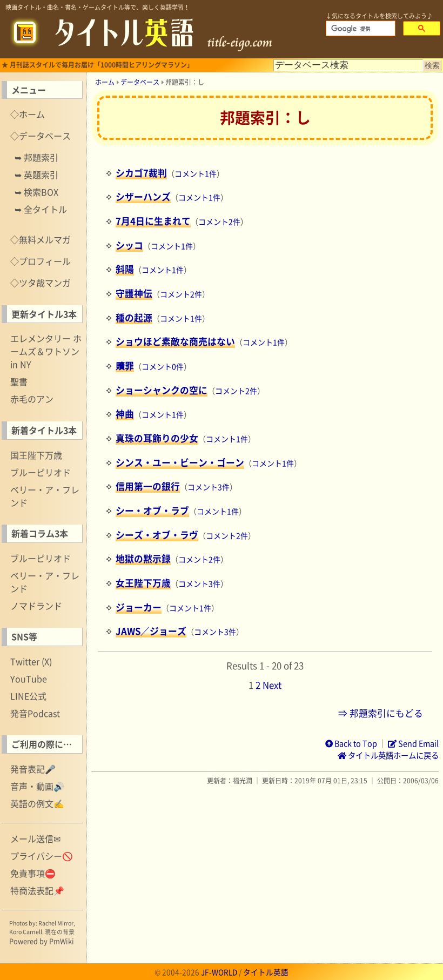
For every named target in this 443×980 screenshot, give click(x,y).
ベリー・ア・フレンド (45, 496)
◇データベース (41, 136)
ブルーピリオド (41, 472)
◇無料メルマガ (41, 239)
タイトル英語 (266, 972)
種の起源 (134, 318)
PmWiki (62, 941)
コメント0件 (163, 366)
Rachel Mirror (56, 923)
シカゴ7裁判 (141, 173)
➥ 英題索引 (36, 174)
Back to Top (351, 743)
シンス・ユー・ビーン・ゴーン (180, 462)
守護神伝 (134, 293)
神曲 (125, 414)
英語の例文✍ (37, 803)
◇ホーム (28, 114)
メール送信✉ (35, 838)
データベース (140, 82)
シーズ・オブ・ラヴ (157, 535)
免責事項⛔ (33, 873)
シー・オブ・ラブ (152, 511)
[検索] (360, 29)
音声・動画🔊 (37, 786)
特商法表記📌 (37, 890)
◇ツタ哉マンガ (41, 283)
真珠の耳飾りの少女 (157, 438)
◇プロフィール (41, 261)
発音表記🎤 (33, 769)
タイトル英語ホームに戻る (388, 755)
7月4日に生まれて (153, 221)
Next (272, 685)
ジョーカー (139, 607)
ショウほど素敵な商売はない (175, 341)
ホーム (105, 82)
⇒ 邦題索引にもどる (381, 713)
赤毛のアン (32, 399)
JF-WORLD (219, 972)
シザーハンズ (143, 197)
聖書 (19, 381)
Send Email (413, 743)
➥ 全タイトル (41, 209)
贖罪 (125, 366)
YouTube (29, 679)
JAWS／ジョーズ (151, 631)
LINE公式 (28, 696)
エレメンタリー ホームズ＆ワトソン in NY (46, 351)
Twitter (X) (31, 661)
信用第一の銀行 (148, 486)
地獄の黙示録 (143, 559)
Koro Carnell (26, 932)
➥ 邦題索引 (36, 157)
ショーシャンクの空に (162, 390)
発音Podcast (35, 713)
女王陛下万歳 (143, 583)
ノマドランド (36, 606)
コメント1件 (196, 173)
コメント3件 (209, 487)
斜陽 (125, 269)
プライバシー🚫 (42, 856)
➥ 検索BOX (36, 192)
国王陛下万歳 (36, 455)
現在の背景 (60, 932)
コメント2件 (219, 221)
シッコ (129, 245)
